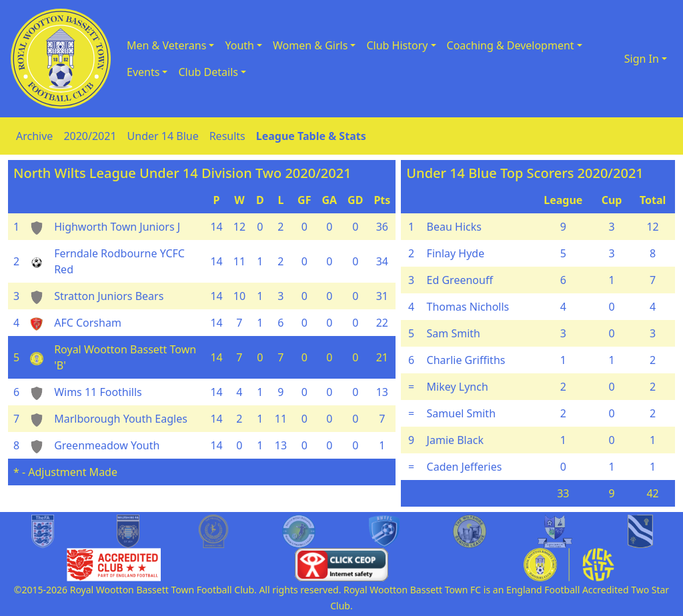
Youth (239, 45)
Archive (34, 136)
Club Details (208, 72)
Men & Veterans (166, 45)
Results (227, 136)
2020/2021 (90, 136)
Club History (397, 45)
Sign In (642, 59)
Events (143, 72)
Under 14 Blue (163, 136)
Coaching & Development (511, 45)
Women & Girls (310, 45)
